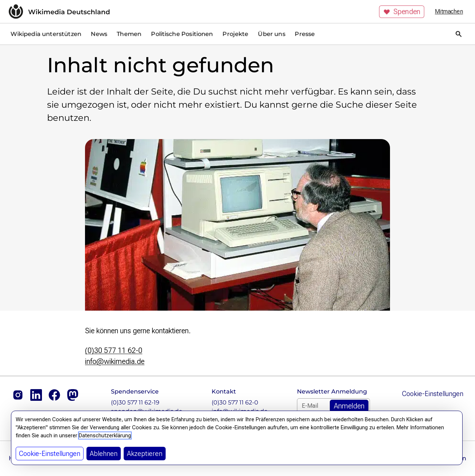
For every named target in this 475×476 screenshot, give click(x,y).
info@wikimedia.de (115, 361)
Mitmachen (449, 11)
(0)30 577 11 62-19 (135, 402)
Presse (305, 34)
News (99, 34)
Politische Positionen (182, 34)
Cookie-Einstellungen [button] (50, 454)
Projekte (235, 34)
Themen (129, 34)
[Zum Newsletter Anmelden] (349, 406)
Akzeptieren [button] (145, 454)
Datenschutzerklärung (105, 435)
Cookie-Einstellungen (433, 394)
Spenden (402, 12)
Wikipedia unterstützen (46, 34)
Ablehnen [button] (104, 454)
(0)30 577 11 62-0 (114, 350)
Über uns (272, 34)
